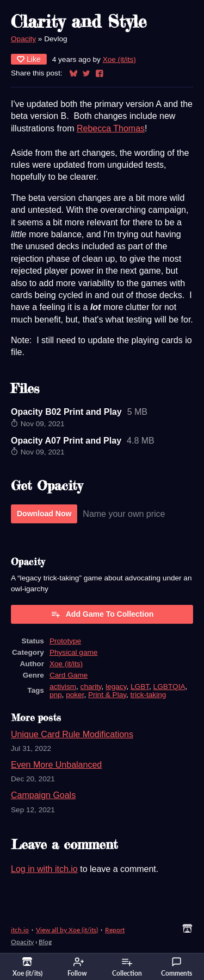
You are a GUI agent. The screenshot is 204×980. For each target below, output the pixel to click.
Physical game (73, 652)
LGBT (140, 687)
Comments (177, 967)
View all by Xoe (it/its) (67, 930)
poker (75, 695)
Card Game (69, 675)
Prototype (65, 641)
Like (29, 59)
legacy (116, 687)
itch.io (20, 930)
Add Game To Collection (102, 614)
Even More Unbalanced (56, 765)
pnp (56, 695)
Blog (45, 942)
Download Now (44, 514)
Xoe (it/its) (119, 59)
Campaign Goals (43, 795)
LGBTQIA (169, 687)
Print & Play (107, 695)
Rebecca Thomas (111, 128)
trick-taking (149, 695)
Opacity (23, 39)
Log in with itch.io (44, 869)
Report (115, 930)
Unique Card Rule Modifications (72, 734)
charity (91, 687)
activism (63, 687)
